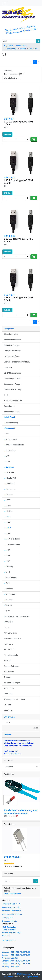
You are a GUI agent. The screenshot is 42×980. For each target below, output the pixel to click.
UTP (7, 555)
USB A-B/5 (9, 295)
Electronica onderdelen (13, 401)
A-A (7, 522)
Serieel (8, 511)
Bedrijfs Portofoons (12, 356)
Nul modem (10, 489)
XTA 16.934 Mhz (12, 857)
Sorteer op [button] (9, 70)
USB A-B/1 (9, 119)
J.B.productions (31, 977)
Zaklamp (8, 705)
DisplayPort (10, 478)
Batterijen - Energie (12, 345)
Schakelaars (9, 672)
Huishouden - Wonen (12, 412)
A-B (36, 48)
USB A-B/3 (9, 236)
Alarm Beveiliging (11, 334)
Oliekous (8, 605)
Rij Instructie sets (11, 655)
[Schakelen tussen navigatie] (5, 3)
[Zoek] (19, 41)
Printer (8, 495)
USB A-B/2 (9, 178)
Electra (7, 395)
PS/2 (7, 500)
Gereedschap (9, 406)
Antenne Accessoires (12, 340)
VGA (7, 561)
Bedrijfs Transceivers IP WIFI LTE (17, 362)
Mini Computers (10, 633)
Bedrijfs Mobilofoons (12, 351)
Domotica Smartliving (13, 390)
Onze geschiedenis (9, 921)
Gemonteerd (11, 48)
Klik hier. (18, 754)
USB (30, 48)
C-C (7, 550)
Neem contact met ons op (12, 914)
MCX (7, 572)
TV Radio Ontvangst (12, 683)
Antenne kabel (11, 439)
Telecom (7, 677)
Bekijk (7, 134)
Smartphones (10, 578)
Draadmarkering (11, 423)
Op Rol (7, 611)
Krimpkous (9, 622)
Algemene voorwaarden (11, 907)
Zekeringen (8, 710)
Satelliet (7, 661)
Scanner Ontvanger (12, 666)
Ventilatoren (9, 688)
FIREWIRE (9, 484)
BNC (7, 456)
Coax (7, 461)
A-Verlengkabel (12, 539)
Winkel (11, 46)
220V (7, 434)
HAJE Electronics (23, 974)
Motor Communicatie (12, 638)
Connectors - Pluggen (13, 384)
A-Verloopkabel (12, 544)
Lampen (7, 627)
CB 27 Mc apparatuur (12, 373)
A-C (7, 533)
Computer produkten (12, 378)
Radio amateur (10, 650)
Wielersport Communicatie (15, 699)
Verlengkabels (11, 594)
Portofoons (9, 644)
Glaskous (8, 600)
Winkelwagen (9, 717)
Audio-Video (10, 450)
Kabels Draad (21, 46)
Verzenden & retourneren (11, 911)
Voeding (9, 567)
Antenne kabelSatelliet (14, 445)
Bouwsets (8, 367)
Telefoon (8, 589)
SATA (8, 506)
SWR (7, 583)
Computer (22, 48)
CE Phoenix (9, 977)
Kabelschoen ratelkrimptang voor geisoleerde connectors (21, 812)
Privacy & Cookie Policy (11, 904)
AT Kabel (9, 473)
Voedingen (8, 694)
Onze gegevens (8, 918)
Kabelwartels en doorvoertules (17, 616)
